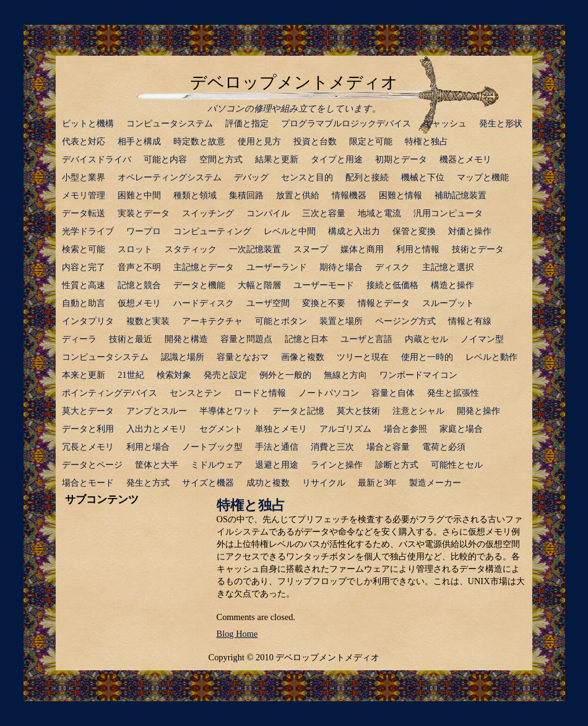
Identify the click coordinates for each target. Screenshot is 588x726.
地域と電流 (379, 213)
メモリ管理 (84, 195)
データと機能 (199, 285)
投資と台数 (315, 141)
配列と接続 (367, 177)
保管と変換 (414, 231)
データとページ (92, 465)
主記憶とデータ (204, 267)
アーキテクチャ (212, 321)
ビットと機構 (88, 123)
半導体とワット (230, 411)
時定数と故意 (199, 141)
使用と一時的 (427, 357)
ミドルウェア (217, 465)
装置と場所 (341, 321)
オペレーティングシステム (170, 177)
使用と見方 (259, 141)
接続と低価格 (392, 285)
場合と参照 (405, 429)
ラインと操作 (337, 465)
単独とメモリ (281, 429)
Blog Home (237, 634)
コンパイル (268, 213)
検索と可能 (84, 249)
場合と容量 (388, 447)
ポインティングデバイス (110, 393)
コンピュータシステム (170, 123)
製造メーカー (435, 483)
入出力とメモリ (157, 429)
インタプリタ (88, 321)
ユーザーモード (324, 285)
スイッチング (208, 213)
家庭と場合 (461, 429)
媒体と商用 (362, 249)
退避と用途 (277, 465)
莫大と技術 (358, 411)
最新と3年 (377, 483)
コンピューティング (212, 231)
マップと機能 (483, 177)
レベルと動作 (491, 357)
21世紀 (131, 375)
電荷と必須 (444, 447)
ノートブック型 (212, 447)
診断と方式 (397, 465)
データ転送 (84, 213)
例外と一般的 (285, 375)
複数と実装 (148, 321)
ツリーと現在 (363, 357)
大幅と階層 (259, 285)
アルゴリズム (345, 429)
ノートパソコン (329, 393)
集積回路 (246, 195)
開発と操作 (478, 411)
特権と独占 (426, 141)
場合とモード (88, 483)
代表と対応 (84, 141)
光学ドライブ (88, 231)
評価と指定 (247, 123)
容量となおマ (243, 357)
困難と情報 (400, 195)
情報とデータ (384, 303)
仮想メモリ (139, 303)
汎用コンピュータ (448, 213)
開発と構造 (186, 339)
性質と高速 (84, 285)
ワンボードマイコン (418, 375)
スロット (135, 249)
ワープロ (144, 231)
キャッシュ (445, 123)
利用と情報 (418, 249)
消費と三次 (332, 447)
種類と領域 (195, 195)
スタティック (191, 249)
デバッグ (251, 177)
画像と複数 (303, 357)
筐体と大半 (157, 465)
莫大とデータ (88, 411)
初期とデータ (401, 159)
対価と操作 (470, 231)
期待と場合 (341, 267)
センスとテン (196, 393)
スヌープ (311, 249)
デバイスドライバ (97, 159)
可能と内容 (165, 159)
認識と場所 (183, 357)
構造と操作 (452, 285)
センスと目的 (307, 177)
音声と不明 (139, 267)
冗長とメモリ (88, 447)
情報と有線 (470, 321)
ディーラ (79, 339)
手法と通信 (277, 447)
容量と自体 (393, 393)
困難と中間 (139, 195)
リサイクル (324, 483)
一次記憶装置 (255, 249)
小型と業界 (84, 177)
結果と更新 (277, 159)
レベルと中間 (290, 231)
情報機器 (349, 195)
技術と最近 (131, 339)
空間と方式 (221, 159)
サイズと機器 (208, 483)
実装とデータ (144, 213)
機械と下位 (423, 177)
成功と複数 (268, 483)
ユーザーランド (277, 267)
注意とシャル (418, 411)
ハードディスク (204, 303)
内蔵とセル (426, 339)
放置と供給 (298, 195)
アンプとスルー (157, 411)
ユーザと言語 (366, 339)
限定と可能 (371, 141)
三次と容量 (324, 213)
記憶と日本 (306, 339)
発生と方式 (148, 483)
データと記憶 (298, 411)
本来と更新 (84, 375)
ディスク (392, 267)
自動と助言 (84, 303)
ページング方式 (405, 321)
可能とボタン (281, 321)
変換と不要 (324, 303)
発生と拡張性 (453, 393)
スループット (448, 303)
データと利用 (88, 429)
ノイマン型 (482, 339)
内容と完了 (84, 267)
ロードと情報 (260, 393)
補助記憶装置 (460, 195)
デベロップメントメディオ (294, 82)
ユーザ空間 (268, 303)
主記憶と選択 (448, 267)
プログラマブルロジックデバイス (346, 123)
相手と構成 (139, 141)
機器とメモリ (465, 159)
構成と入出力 (354, 231)
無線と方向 (345, 375)
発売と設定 (225, 375)
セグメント (221, 429)
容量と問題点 (246, 339)
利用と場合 (148, 447)
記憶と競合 (139, 285)
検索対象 (174, 375)
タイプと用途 (337, 159)
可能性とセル (457, 465)
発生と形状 (501, 123)
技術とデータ (478, 249)
